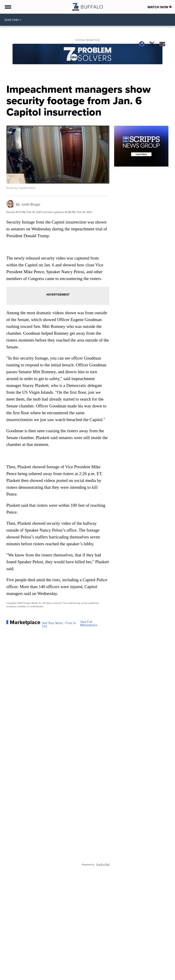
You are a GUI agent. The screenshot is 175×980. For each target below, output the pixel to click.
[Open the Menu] (8, 7)
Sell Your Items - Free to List (59, 625)
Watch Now (160, 7)
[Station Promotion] (88, 55)
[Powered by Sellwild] (103, 865)
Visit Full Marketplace (89, 624)
